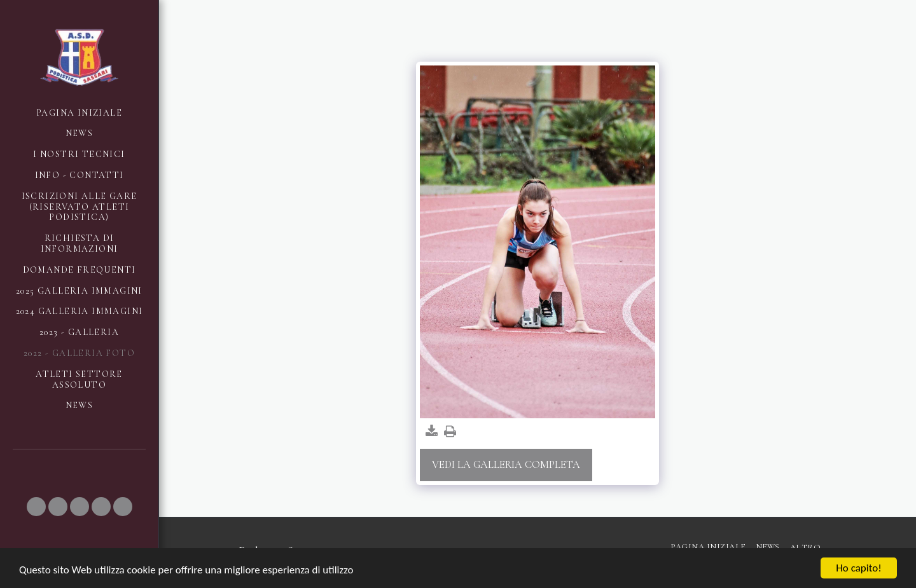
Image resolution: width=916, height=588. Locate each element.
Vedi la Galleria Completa (506, 465)
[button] (36, 507)
